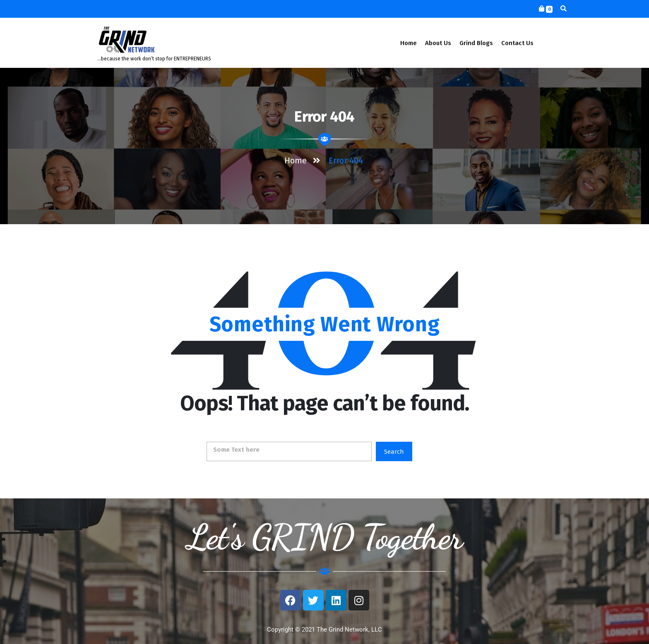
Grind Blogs (476, 43)
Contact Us (517, 43)
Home (408, 43)
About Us (438, 43)
